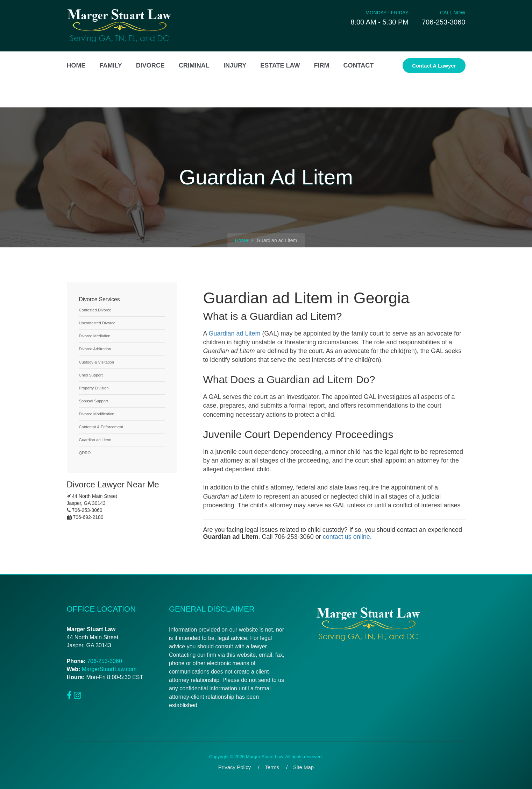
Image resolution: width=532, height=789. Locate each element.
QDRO (85, 453)
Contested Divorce (95, 310)
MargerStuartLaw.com (109, 669)
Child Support (91, 375)
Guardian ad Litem (235, 333)
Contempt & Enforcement (101, 427)
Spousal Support (94, 401)
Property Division (94, 388)
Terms (272, 767)
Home (242, 240)
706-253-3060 (105, 661)
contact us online (346, 537)
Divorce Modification (97, 414)
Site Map (303, 767)
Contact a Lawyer (434, 66)
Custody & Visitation (97, 362)
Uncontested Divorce (97, 323)
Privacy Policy (235, 767)
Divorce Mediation (95, 336)
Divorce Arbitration (95, 349)
